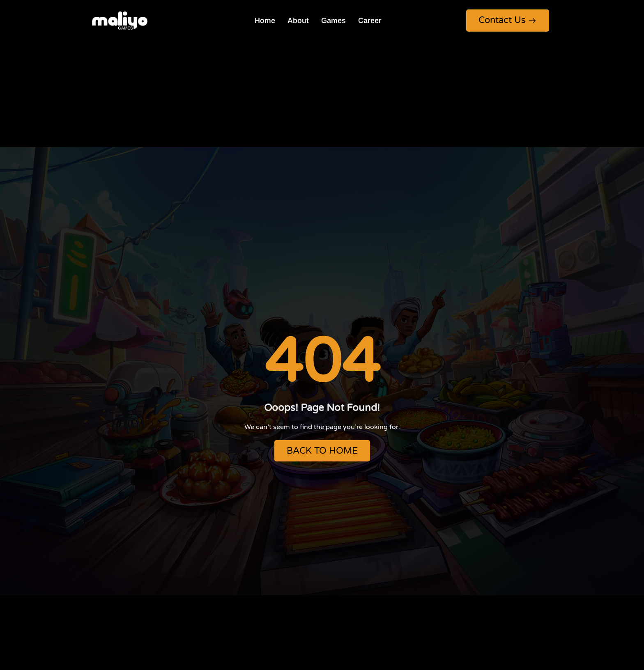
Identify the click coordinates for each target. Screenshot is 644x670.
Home (265, 21)
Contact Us (508, 20)
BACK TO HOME (322, 451)
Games (333, 21)
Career (370, 21)
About (298, 21)
